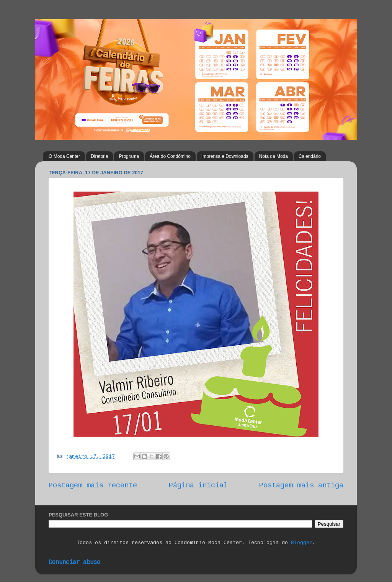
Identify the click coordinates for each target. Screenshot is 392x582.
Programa (129, 156)
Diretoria (99, 156)
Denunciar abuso (74, 562)
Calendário (310, 156)
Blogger (302, 543)
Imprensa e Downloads (225, 156)
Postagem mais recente (93, 485)
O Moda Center (64, 156)
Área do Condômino (170, 156)
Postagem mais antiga (301, 485)
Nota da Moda (274, 156)
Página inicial (198, 485)
